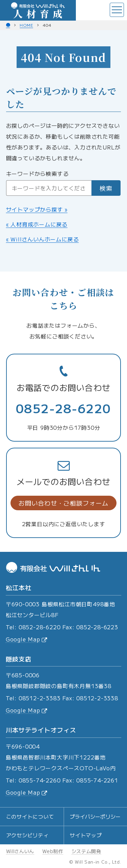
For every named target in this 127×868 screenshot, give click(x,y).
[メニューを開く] (117, 10)
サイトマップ (86, 835)
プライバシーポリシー (95, 816)
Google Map (26, 639)
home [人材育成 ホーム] (26, 25)
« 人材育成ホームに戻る (37, 224)
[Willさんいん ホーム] (8, 25)
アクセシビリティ (27, 835)
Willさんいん (20, 851)
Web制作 (53, 851)
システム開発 (86, 851)
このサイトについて (30, 816)
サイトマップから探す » (37, 209)
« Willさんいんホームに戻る (43, 239)
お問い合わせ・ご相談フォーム (63, 503)
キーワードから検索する (37, 173)
